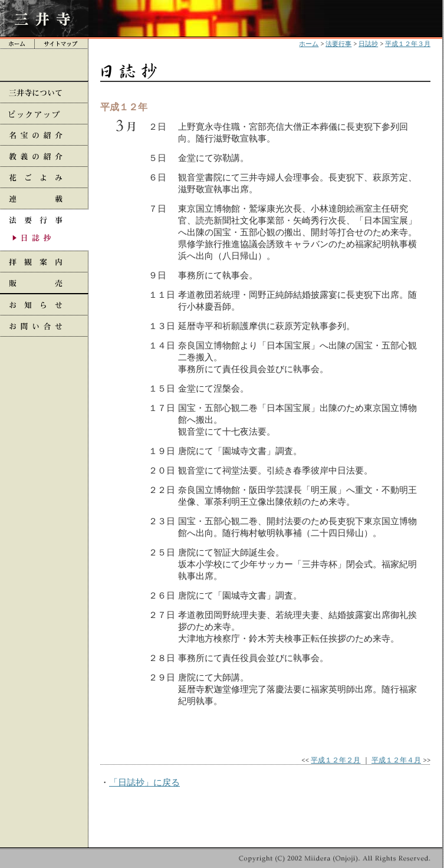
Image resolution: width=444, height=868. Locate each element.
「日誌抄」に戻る (144, 782)
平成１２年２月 (336, 760)
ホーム (309, 44)
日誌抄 (368, 44)
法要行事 (338, 44)
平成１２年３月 (408, 44)
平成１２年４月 (396, 760)
